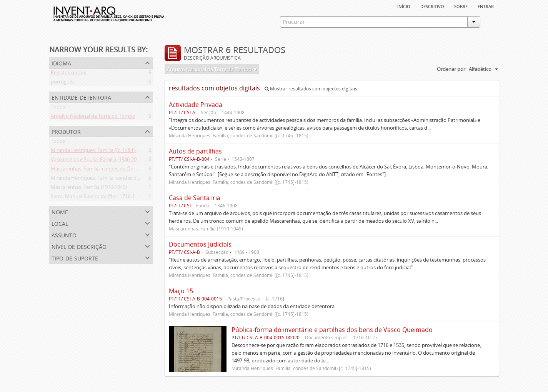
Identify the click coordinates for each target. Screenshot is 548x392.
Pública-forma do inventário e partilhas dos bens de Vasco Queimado (332, 330)
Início (404, 6)
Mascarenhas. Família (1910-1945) (89, 188)
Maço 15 (181, 291)
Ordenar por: (452, 69)
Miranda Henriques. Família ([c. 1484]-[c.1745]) (103, 152)
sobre (461, 6)
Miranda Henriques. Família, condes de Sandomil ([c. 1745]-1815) (124, 179)
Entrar (486, 6)
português (63, 83)
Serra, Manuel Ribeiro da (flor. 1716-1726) (97, 198)
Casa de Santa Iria (195, 198)
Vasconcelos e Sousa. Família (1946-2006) (97, 161)
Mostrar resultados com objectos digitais (311, 89)
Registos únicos (68, 74)
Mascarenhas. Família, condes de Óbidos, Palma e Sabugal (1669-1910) (130, 170)
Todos (58, 108)
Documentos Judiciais (200, 244)
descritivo (432, 6)
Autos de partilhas (195, 151)
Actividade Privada (196, 105)
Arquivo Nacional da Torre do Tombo (93, 117)
